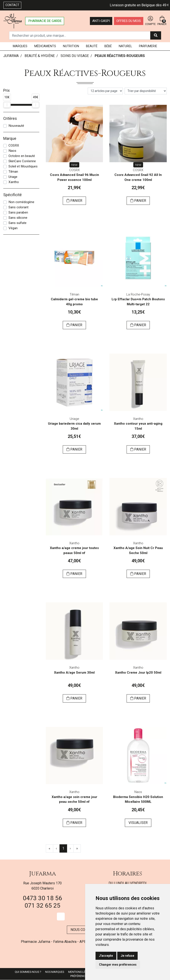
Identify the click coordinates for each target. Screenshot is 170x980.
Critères (10, 119)
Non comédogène (21, 202)
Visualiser (138, 823)
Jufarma (43, 874)
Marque (10, 139)
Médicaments (45, 46)
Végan (13, 228)
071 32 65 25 (42, 906)
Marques (20, 46)
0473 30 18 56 (42, 898)
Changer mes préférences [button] (118, 965)
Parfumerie (148, 46)
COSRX (14, 145)
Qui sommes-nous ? (28, 972)
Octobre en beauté (22, 156)
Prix (7, 90)
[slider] (7, 105)
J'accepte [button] (106, 956)
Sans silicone (18, 218)
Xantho (14, 182)
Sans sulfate (17, 223)
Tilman (13, 172)
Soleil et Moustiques (23, 166)
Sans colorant (18, 207)
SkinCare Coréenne (22, 161)
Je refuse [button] (127, 956)
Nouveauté (16, 126)
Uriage (13, 177)
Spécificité (12, 195)
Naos (12, 151)
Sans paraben (18, 212)
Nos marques (55, 972)
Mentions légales (81, 972)
